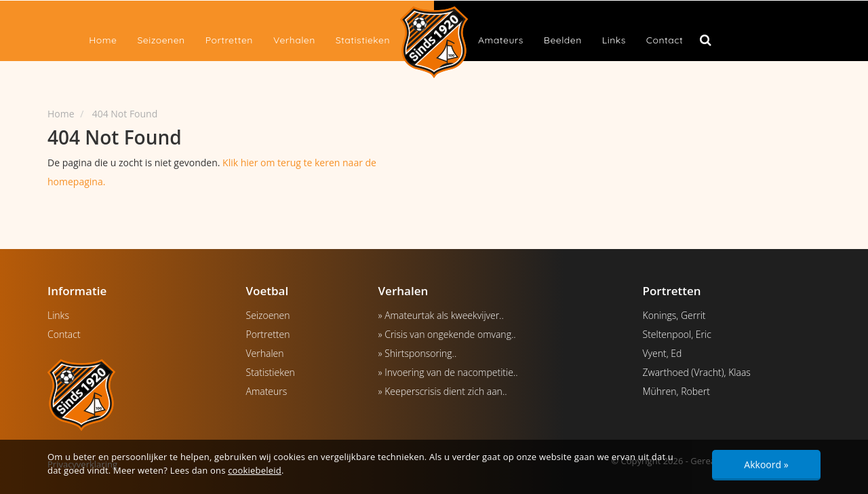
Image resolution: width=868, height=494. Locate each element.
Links (614, 40)
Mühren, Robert (676, 391)
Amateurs (501, 40)
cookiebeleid (255, 470)
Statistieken (363, 40)
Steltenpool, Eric (677, 334)
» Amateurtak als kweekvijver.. (441, 315)
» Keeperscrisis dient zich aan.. (443, 391)
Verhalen (294, 40)
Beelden (563, 40)
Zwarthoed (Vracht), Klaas (697, 372)
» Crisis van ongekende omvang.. (447, 334)
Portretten (229, 40)
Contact (665, 40)
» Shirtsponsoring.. (418, 353)
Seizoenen (161, 40)
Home (103, 40)
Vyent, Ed (663, 353)
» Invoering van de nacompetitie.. (448, 372)
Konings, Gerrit (674, 315)
